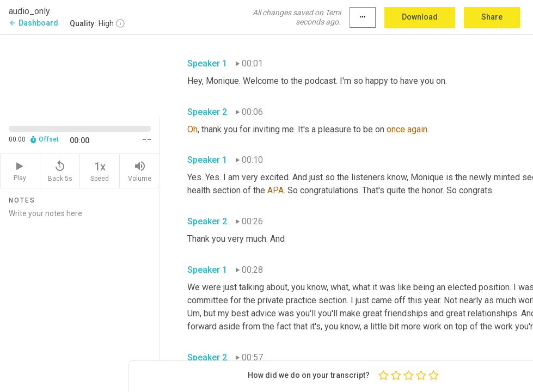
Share (492, 17)
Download (420, 17)
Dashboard (33, 23)
